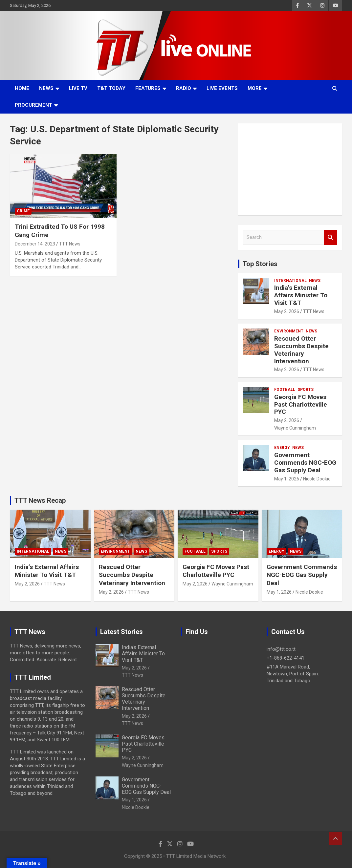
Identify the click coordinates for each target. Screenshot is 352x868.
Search (331, 237)
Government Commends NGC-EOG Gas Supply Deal (305, 463)
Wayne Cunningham (295, 428)
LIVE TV (78, 88)
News (46, 88)
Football (285, 390)
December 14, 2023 (35, 244)
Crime (23, 211)
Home (22, 88)
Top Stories (260, 264)
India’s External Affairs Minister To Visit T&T (301, 295)
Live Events (222, 88)
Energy (282, 448)
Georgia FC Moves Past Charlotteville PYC (301, 404)
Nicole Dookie (317, 479)
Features (148, 88)
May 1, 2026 (287, 479)
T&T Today (111, 88)
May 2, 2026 (287, 311)
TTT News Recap (40, 500)
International (290, 281)
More (255, 88)
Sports (306, 390)
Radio (184, 88)
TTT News (70, 244)
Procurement (33, 105)
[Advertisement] (290, 169)
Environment (289, 331)
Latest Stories (121, 632)
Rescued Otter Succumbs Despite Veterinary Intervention (301, 350)
